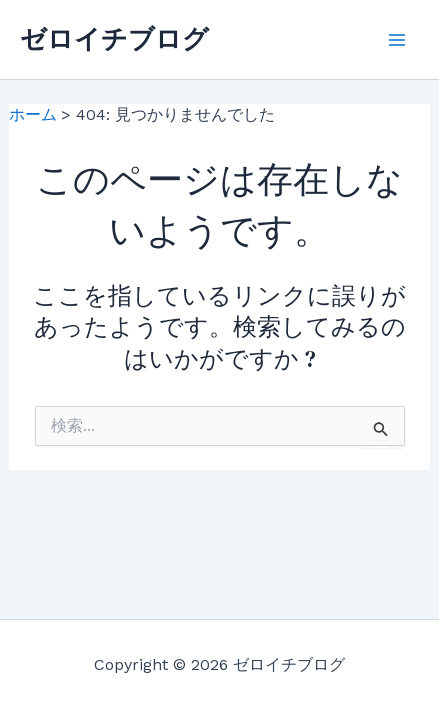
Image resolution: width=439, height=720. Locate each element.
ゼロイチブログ (114, 39)
